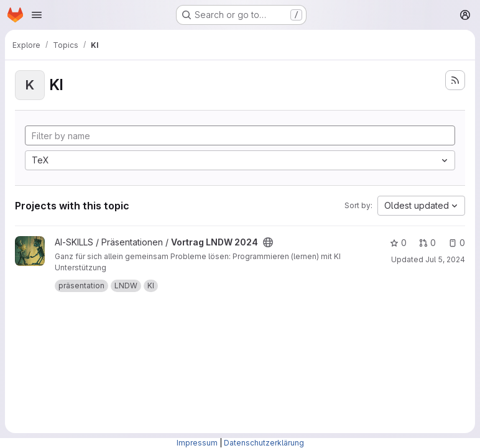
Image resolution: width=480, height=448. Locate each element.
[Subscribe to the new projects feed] (455, 80)
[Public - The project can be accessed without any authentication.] (268, 242)
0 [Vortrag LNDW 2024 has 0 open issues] (457, 243)
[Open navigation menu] (37, 15)
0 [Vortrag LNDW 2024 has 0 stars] (398, 243)
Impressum (197, 443)
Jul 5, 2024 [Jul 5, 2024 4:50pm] (445, 259)
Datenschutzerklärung (264, 443)
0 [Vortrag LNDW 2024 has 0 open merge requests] (427, 243)
